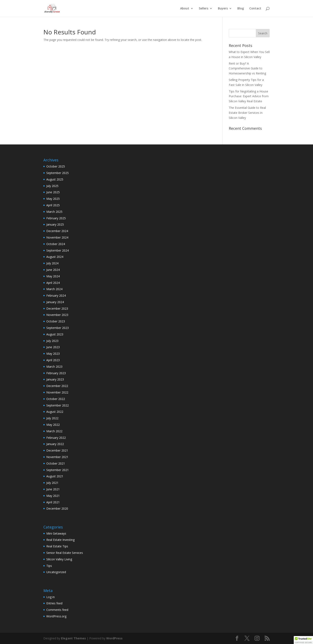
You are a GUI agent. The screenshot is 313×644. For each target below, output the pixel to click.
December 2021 (57, 450)
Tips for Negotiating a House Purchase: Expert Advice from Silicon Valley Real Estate (249, 96)
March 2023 (54, 367)
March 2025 (54, 212)
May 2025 (53, 199)
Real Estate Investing (60, 540)
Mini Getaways (56, 533)
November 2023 (57, 315)
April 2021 (53, 502)
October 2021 (56, 463)
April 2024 (53, 283)
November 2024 (57, 237)
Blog (241, 9)
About (185, 9)
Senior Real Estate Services (65, 553)
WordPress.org (56, 616)
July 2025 (52, 186)
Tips (49, 566)
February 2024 (56, 295)
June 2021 (53, 489)
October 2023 (56, 321)
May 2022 (53, 425)
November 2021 (57, 457)
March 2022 (54, 431)
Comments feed (57, 610)
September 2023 (58, 328)
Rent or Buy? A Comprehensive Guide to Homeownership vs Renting (247, 68)
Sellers (204, 9)
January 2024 (55, 302)
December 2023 (57, 308)
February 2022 (56, 438)
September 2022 (58, 405)
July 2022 (52, 418)
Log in (50, 597)
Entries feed (54, 603)
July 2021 (52, 483)
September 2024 (58, 250)
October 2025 (56, 166)
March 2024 (54, 289)
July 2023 (52, 341)
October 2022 (56, 399)
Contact (255, 9)
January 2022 (55, 444)
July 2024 (52, 263)
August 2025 (55, 179)
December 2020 (57, 508)
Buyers (223, 9)
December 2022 (57, 386)
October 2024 (56, 244)
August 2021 (55, 476)
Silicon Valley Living (59, 559)
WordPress (114, 638)
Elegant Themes (73, 638)
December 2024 (57, 231)
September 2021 (58, 470)
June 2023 (53, 347)
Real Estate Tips (57, 546)
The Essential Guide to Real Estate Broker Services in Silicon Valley (247, 113)
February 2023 (56, 373)
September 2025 (58, 173)
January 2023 (55, 379)
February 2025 (56, 218)
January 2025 (55, 224)
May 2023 (53, 354)
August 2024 (55, 257)
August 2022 (55, 412)
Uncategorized (56, 572)
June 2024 (53, 270)
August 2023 (55, 334)
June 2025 (53, 192)
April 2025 (53, 205)
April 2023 (53, 360)
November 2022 (57, 392)
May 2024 (53, 276)
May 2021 (53, 496)
